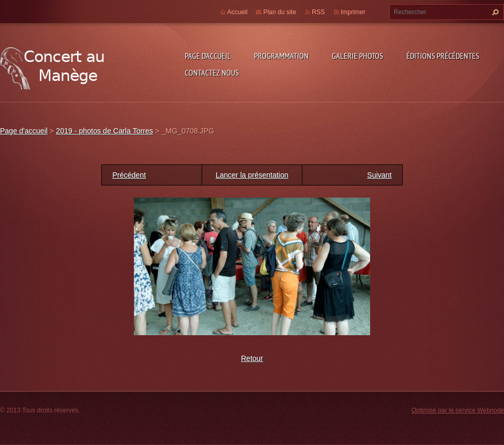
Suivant (379, 175)
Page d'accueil (208, 56)
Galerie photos (358, 56)
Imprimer (353, 12)
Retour (252, 358)
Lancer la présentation (252, 175)
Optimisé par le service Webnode (458, 410)
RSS (318, 12)
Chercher (494, 12)
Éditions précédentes (443, 56)
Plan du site (280, 12)
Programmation (281, 56)
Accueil (238, 12)
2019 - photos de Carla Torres (105, 131)
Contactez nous (212, 73)
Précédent (129, 175)
